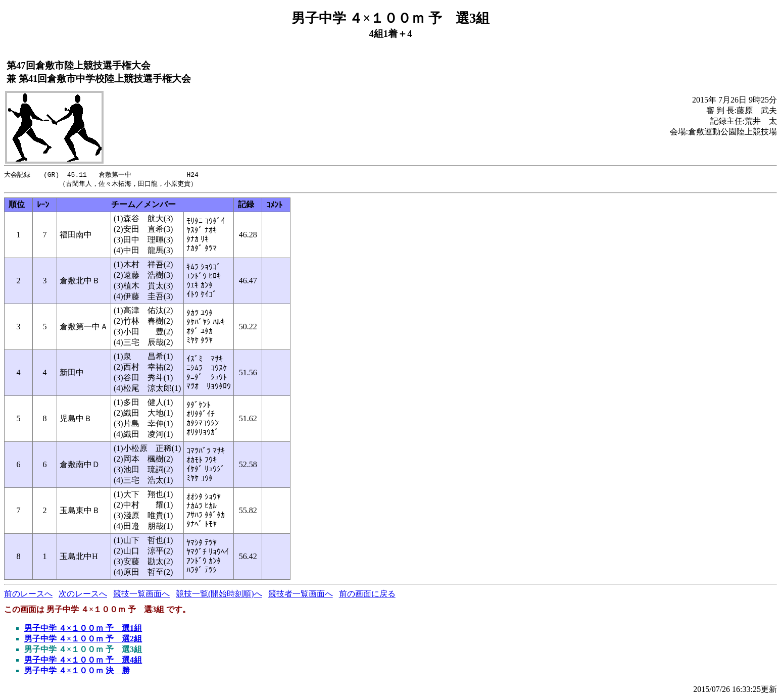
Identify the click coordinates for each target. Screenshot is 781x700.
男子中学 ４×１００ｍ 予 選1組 (83, 629)
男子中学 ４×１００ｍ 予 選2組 (83, 640)
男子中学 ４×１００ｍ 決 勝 (77, 671)
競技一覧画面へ (141, 595)
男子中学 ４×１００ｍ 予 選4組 (83, 661)
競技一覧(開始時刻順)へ (219, 595)
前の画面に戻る (367, 595)
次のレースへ (83, 595)
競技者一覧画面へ (301, 595)
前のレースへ (28, 595)
